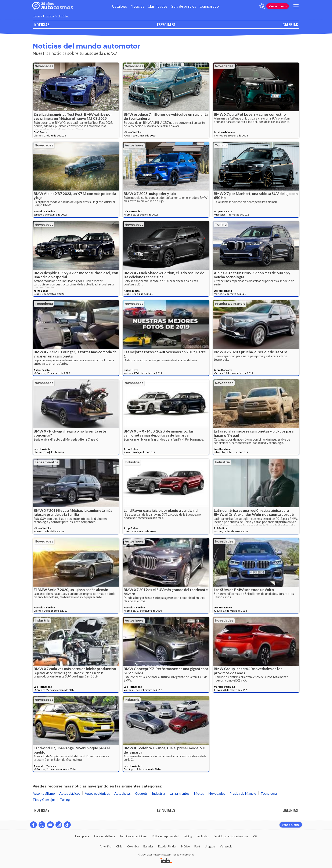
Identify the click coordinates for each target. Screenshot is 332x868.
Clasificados (157, 6)
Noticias (137, 6)
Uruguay (210, 846)
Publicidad (203, 836)
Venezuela (226, 846)
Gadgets (141, 793)
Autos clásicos (70, 793)
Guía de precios (183, 6)
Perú (197, 846)
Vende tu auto (278, 6)
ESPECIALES (166, 24)
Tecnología (44, 304)
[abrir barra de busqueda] (262, 6)
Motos (199, 793)
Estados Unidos (167, 846)
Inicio (36, 16)
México (185, 846)
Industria (132, 462)
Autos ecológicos (97, 793)
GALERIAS (290, 24)
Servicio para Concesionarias (231, 836)
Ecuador (148, 846)
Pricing (188, 836)
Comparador (210, 6)
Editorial (49, 16)
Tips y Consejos (44, 799)
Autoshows (134, 145)
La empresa (82, 836)
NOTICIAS (42, 24)
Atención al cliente (104, 836)
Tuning (221, 145)
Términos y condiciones (134, 836)
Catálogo (120, 6)
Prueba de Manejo (230, 304)
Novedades (44, 66)
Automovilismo (44, 793)
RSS (255, 836)
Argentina (106, 846)
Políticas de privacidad (166, 836)
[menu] (296, 6)
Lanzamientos (47, 462)
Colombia (133, 846)
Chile (119, 846)
